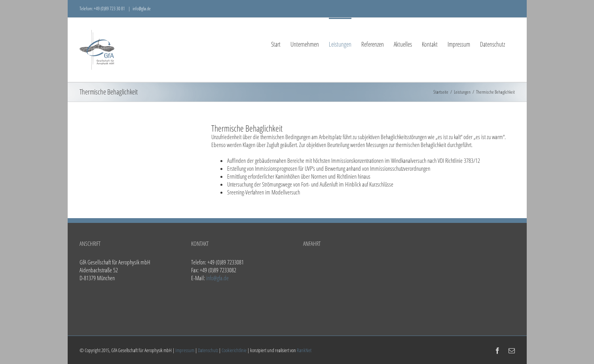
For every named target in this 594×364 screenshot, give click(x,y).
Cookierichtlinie (234, 350)
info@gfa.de (142, 8)
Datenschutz (208, 350)
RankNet (304, 350)
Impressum (185, 350)
